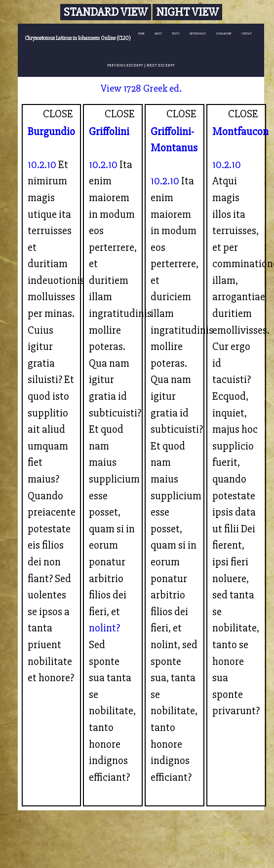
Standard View (106, 12)
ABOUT (158, 34)
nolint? (104, 628)
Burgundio (51, 132)
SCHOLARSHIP (224, 34)
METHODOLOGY (198, 34)
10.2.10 (42, 165)
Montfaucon (240, 132)
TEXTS (176, 34)
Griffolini (109, 132)
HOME (141, 34)
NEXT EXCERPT (161, 65)
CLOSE (58, 114)
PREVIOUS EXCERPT (125, 65)
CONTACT (247, 34)
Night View (187, 12)
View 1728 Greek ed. (141, 88)
